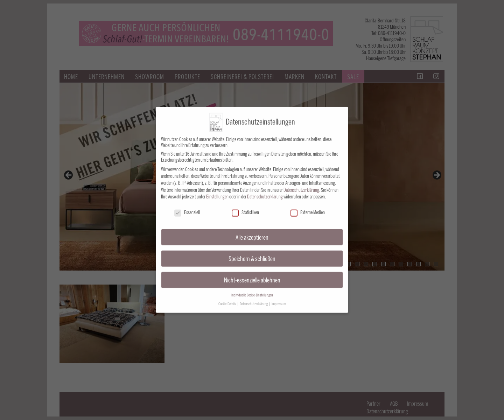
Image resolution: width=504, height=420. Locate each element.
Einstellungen (217, 193)
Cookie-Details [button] (227, 300)
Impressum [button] (279, 300)
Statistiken (245, 208)
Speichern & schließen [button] (252, 255)
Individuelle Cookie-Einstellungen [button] (252, 291)
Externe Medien (308, 208)
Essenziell (187, 208)
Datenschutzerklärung (301, 186)
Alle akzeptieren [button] (252, 233)
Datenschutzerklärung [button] (254, 300)
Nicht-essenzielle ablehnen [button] (252, 276)
